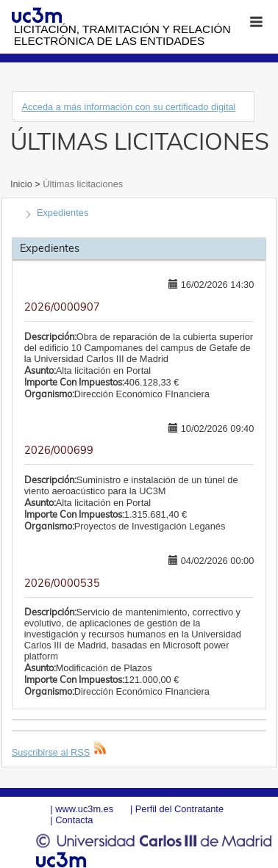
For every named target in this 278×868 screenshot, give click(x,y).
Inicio (22, 184)
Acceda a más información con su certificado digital (128, 107)
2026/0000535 (62, 583)
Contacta (74, 820)
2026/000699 (59, 450)
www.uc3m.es (84, 809)
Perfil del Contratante (179, 809)
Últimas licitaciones (82, 184)
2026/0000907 (62, 307)
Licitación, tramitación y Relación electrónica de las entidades (122, 35)
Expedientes (63, 213)
